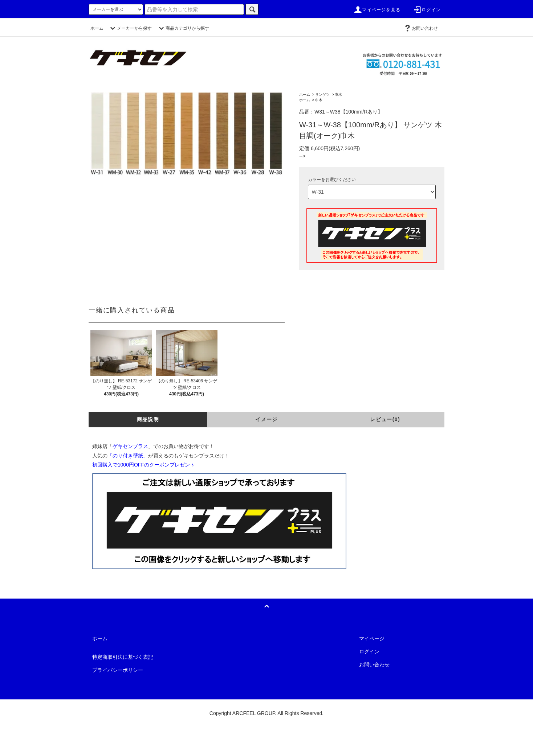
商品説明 (148, 419)
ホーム (97, 28)
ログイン (427, 10)
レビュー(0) (385, 419)
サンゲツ (322, 94)
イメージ (266, 419)
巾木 (338, 94)
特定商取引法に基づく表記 (123, 657)
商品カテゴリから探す (183, 28)
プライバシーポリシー (118, 670)
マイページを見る (377, 10)
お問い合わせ (420, 28)
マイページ (372, 638)
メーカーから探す (130, 28)
